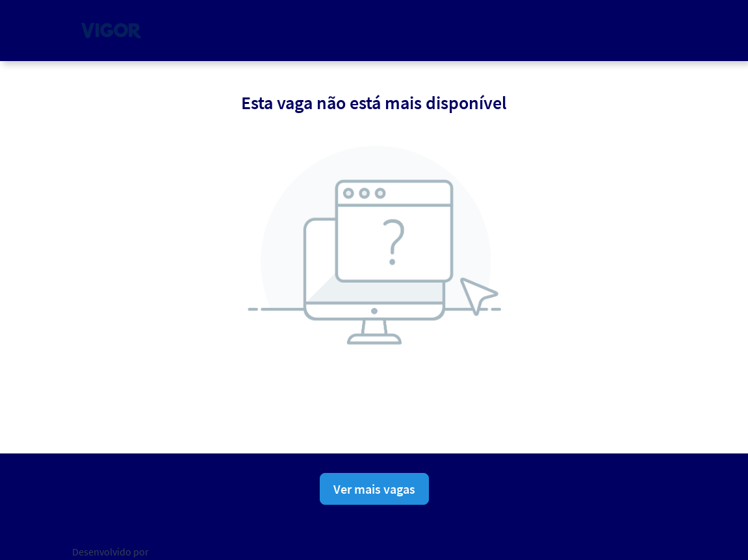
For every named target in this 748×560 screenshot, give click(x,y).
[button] (666, 30)
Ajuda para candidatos (621, 549)
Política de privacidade (347, 549)
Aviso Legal (425, 549)
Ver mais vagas (374, 489)
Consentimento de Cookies (512, 549)
